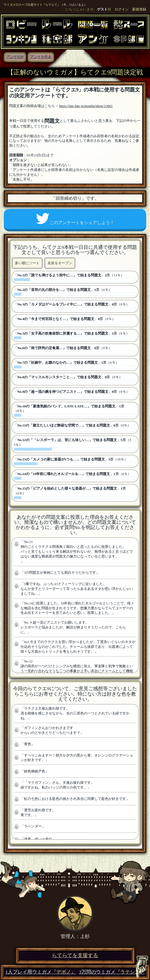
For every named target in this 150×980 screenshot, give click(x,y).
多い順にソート (27, 263)
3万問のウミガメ (112, 972)
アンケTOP (15, 57)
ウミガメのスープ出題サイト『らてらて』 (32, 5)
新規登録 (139, 9)
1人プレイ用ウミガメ (41, 972)
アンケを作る (41, 57)
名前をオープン (60, 263)
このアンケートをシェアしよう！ (75, 219)
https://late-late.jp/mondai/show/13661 (86, 106)
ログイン (122, 9)
